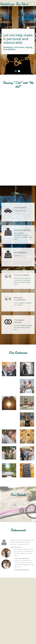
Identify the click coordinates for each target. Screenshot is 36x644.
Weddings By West (14, 4)
